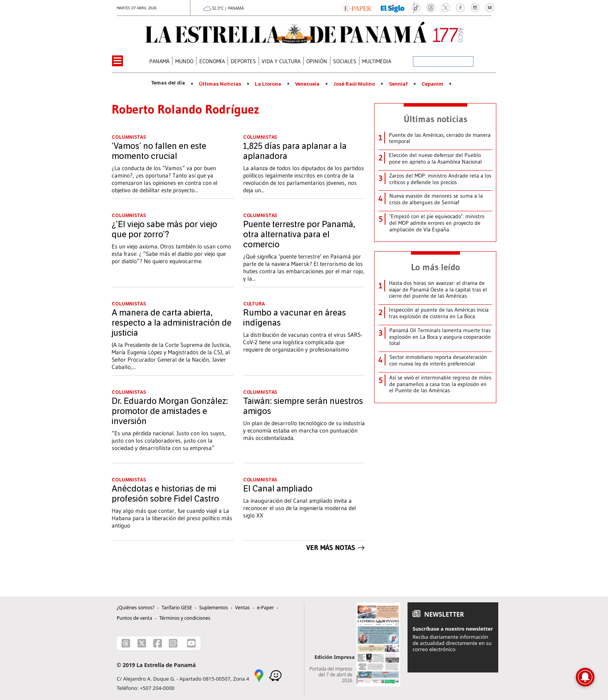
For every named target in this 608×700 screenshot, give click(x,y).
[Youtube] (191, 643)
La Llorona (268, 84)
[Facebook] (158, 643)
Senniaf (398, 84)
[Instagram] (173, 643)
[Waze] (275, 675)
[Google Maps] (259, 675)
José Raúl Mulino (354, 84)
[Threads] (126, 643)
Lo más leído (435, 267)
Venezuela (307, 84)
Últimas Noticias (220, 84)
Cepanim (432, 84)
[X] (142, 643)
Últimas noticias (435, 119)
